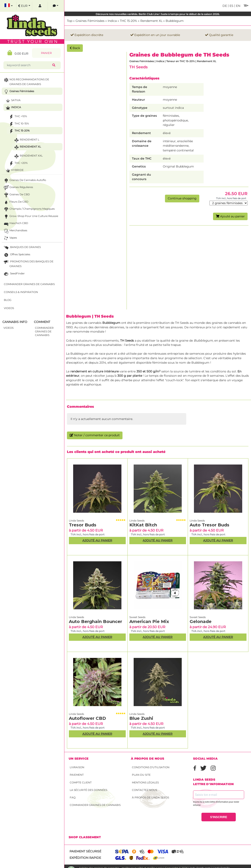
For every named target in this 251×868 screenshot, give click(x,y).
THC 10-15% (19, 124)
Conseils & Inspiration (21, 292)
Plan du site (141, 775)
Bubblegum (175, 21)
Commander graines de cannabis (95, 805)
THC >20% (18, 164)
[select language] (9, 6)
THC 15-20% (129, 21)
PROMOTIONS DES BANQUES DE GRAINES (28, 263)
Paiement (77, 775)
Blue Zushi (141, 718)
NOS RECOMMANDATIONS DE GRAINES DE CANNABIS (26, 81)
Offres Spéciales (17, 255)
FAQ (73, 797)
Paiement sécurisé (85, 851)
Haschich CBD (16, 224)
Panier (46, 53)
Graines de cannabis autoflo (25, 181)
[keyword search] (29, 65)
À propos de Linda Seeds (150, 797)
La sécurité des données (88, 790)
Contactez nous (144, 790)
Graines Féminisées (90, 21)
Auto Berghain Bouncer (95, 621)
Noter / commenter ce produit (95, 435)
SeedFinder (14, 274)
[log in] (40, 6)
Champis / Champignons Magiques (29, 209)
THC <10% (18, 117)
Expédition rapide (85, 858)
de (225, 6)
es (231, 6)
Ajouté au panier (230, 216)
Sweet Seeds (137, 617)
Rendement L (26, 140)
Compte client (81, 782)
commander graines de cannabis (44, 331)
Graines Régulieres (18, 188)
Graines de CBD (16, 195)
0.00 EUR (18, 53)
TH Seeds (138, 67)
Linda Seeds (76, 521)
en (238, 6)
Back (75, 48)
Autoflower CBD (87, 718)
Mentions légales (145, 782)
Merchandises (15, 231)
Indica (112, 21)
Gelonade (201, 621)
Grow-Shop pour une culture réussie (31, 217)
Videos (9, 308)
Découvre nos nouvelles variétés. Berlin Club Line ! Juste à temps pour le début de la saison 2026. (158, 14)
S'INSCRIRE (219, 817)
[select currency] (24, 6)
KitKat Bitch (143, 525)
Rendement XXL (28, 156)
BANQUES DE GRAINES (22, 248)
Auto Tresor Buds (209, 525)
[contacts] (56, 6)
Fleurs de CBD (16, 202)
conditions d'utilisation (151, 767)
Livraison (77, 767)
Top (70, 21)
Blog (8, 300)
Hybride (14, 171)
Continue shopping (182, 198)
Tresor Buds (83, 525)
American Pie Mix (149, 621)
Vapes (10, 238)
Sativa (13, 101)
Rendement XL (151, 21)
